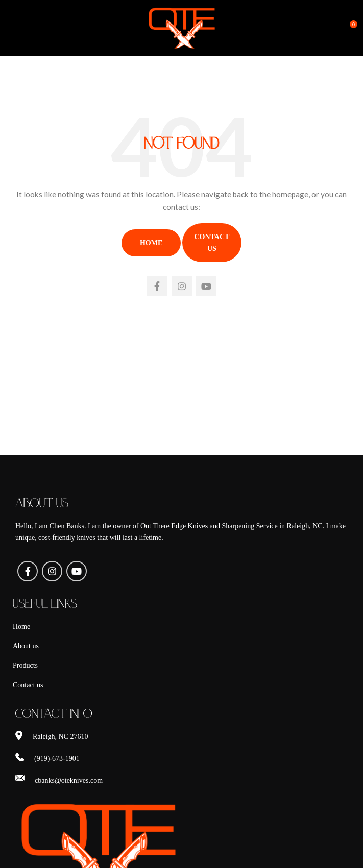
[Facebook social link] (157, 286)
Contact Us (212, 243)
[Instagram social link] (182, 286)
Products (25, 665)
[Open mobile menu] (25, 28)
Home (151, 243)
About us (26, 646)
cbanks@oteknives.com (69, 780)
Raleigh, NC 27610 (60, 736)
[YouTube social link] (206, 286)
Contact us (28, 685)
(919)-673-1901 (57, 758)
